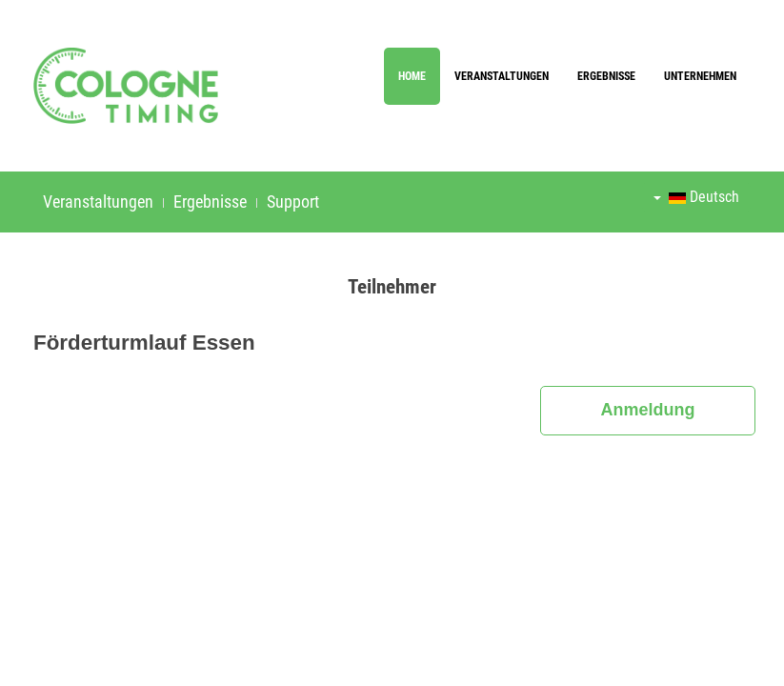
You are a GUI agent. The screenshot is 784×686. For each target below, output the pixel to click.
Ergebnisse (606, 76)
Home (412, 76)
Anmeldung (648, 410)
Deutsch (696, 197)
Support (293, 202)
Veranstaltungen (502, 76)
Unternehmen (700, 76)
